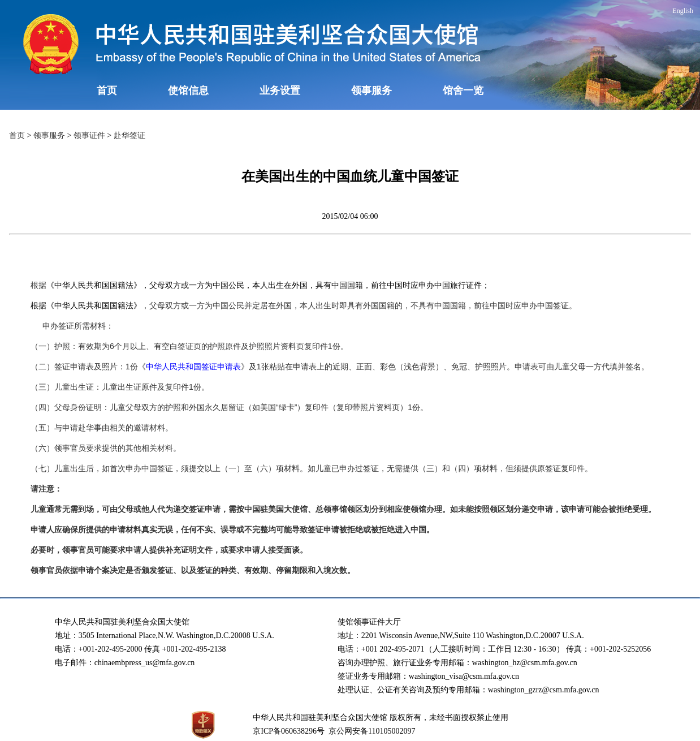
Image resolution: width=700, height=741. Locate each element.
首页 (107, 91)
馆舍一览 (463, 91)
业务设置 (280, 91)
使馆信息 (188, 91)
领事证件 (89, 135)
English (683, 11)
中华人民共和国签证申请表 (193, 367)
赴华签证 (129, 135)
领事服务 (371, 91)
